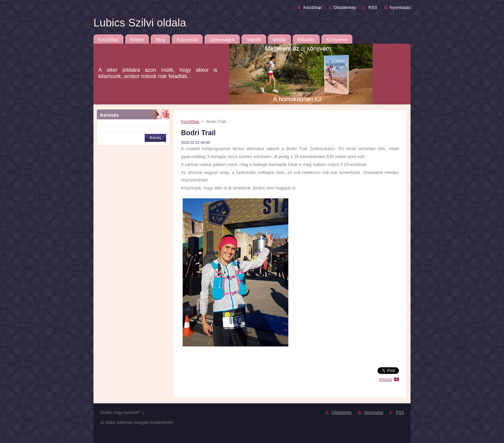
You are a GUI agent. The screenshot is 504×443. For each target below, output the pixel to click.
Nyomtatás (400, 7)
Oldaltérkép (345, 7)
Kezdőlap (312, 7)
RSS (373, 7)
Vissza (385, 379)
